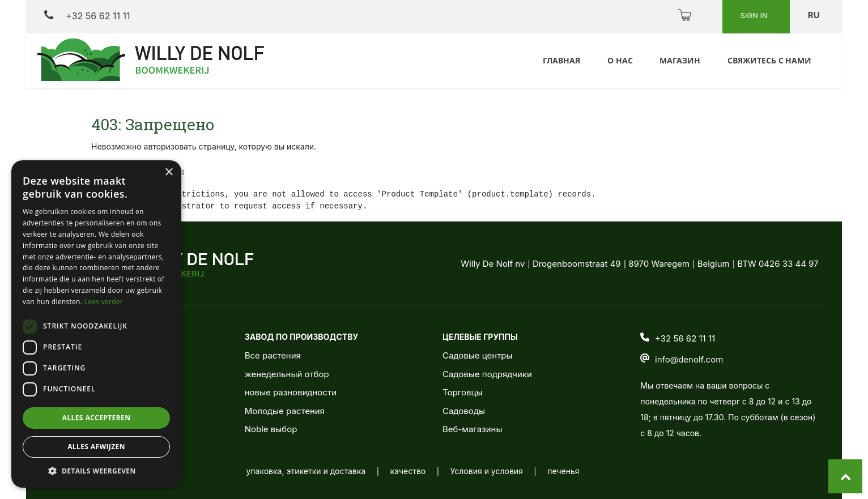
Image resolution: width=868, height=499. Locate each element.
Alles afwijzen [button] (96, 447)
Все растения (273, 355)
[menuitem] (560, 61)
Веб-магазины (472, 429)
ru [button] (815, 15)
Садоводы (464, 411)
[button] (96, 471)
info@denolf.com (689, 359)
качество (408, 471)
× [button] (169, 172)
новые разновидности (291, 392)
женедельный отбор (287, 374)
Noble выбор (271, 429)
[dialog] (96, 324)
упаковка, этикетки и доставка (306, 471)
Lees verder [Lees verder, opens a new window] (104, 302)
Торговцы (462, 392)
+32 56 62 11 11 (87, 16)
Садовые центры (478, 355)
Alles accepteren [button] (97, 418)
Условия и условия (487, 471)
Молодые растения (285, 411)
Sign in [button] (755, 15)
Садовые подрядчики (487, 374)
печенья (563, 471)
